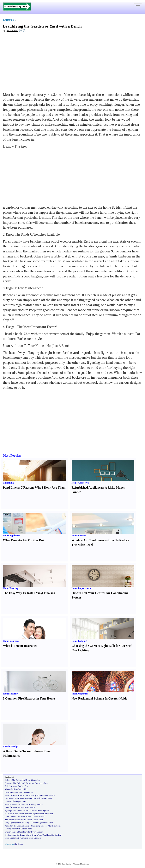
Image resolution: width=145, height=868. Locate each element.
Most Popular (12, 456)
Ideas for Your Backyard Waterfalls (20, 807)
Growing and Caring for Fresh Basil (36, 798)
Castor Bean (38, 820)
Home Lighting (79, 641)
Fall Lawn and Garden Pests (17, 786)
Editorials (9, 20)
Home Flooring (10, 588)
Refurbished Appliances (87, 488)
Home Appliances (12, 535)
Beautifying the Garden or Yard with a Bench (42, 26)
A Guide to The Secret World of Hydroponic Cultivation (29, 814)
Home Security (10, 694)
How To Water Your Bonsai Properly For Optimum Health (30, 795)
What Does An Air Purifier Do (23, 540)
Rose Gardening (12, 838)
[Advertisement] (34, 63)
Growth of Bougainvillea (15, 801)
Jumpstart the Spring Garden (17, 826)
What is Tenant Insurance (20, 646)
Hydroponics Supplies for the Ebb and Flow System (27, 810)
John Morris (12, 30)
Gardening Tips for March (42, 826)
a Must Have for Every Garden (30, 832)
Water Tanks (10, 832)
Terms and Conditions (81, 864)
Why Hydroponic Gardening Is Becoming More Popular (29, 823)
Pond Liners (11, 488)
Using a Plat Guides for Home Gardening (22, 780)
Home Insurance (11, 641)
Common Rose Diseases (31, 838)
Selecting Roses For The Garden (19, 792)
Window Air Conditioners (89, 540)
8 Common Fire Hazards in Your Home (29, 698)
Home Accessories (81, 483)
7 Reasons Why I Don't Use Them (43, 488)
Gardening (8, 483)
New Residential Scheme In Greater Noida (100, 698)
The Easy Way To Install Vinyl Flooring (29, 593)
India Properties (80, 694)
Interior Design (10, 746)
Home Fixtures (79, 535)
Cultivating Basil (12, 798)
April (58, 826)
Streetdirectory (67, 864)
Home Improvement (82, 588)
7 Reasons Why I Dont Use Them (31, 816)
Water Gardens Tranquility (16, 789)
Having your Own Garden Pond (18, 829)
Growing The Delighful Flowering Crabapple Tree (26, 783)
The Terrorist (10, 820)
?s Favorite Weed (24, 820)
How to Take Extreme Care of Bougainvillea (24, 804)
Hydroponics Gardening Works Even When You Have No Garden (33, 835)
